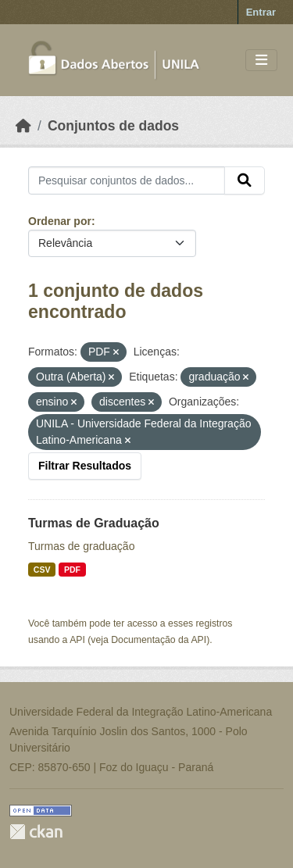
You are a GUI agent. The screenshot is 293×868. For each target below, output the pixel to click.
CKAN (36, 832)
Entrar (261, 12)
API (77, 640)
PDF (72, 570)
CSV (42, 570)
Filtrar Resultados (85, 466)
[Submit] (245, 180)
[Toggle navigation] (261, 61)
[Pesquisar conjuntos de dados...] (127, 180)
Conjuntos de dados (113, 126)
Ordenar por (60, 221)
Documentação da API (159, 640)
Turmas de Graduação (94, 523)
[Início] (23, 126)
